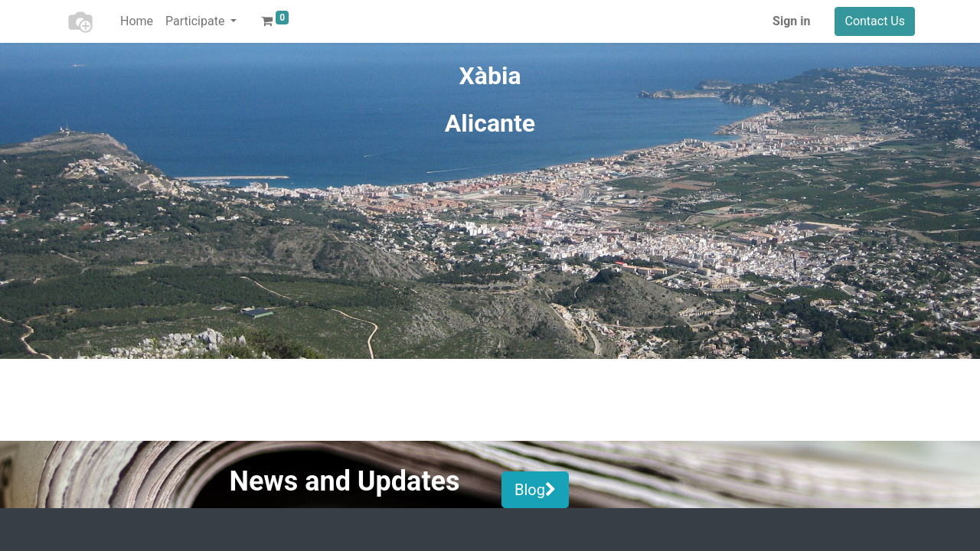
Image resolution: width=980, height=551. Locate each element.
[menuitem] (137, 21)
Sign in (791, 21)
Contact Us (875, 21)
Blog (535, 490)
